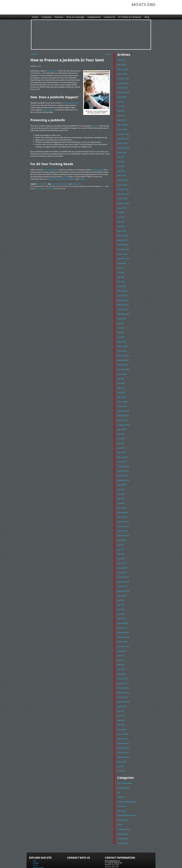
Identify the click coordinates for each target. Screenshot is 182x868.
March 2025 (122, 118)
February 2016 (123, 608)
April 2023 (121, 222)
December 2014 (123, 671)
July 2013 (121, 747)
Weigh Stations (123, 822)
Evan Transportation (51, 169)
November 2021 (123, 298)
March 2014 (122, 711)
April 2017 (121, 545)
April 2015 (121, 653)
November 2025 (123, 82)
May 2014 (121, 702)
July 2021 (121, 316)
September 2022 (123, 253)
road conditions (48, 109)
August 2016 (122, 581)
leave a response (40, 188)
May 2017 (121, 540)
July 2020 (121, 370)
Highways (121, 777)
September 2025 (123, 91)
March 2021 (122, 334)
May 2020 (121, 379)
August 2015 (122, 635)
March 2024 (122, 172)
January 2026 (122, 73)
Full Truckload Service (123, 860)
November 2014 (123, 675)
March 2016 (122, 603)
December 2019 (123, 401)
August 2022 (122, 258)
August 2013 (122, 742)
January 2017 (122, 558)
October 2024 (122, 141)
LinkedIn (72, 178)
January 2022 (122, 289)
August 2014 (122, 689)
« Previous (34, 54)
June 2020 (121, 374)
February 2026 (123, 69)
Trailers (120, 804)
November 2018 (123, 460)
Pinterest (65, 178)
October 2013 (122, 734)
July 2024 (121, 154)
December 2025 (123, 78)
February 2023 (123, 231)
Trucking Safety (41, 183)
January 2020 (122, 397)
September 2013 (123, 738)
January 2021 (122, 343)
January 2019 (122, 451)
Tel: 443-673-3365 (110, 847)
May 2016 (121, 594)
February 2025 (123, 123)
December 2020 (123, 347)
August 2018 (122, 473)
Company (46, 17)
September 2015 (123, 630)
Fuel (119, 773)
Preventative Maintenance (127, 781)
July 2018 (121, 478)
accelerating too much (71, 103)
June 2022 (121, 267)
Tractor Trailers (123, 799)
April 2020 (121, 383)
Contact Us (109, 17)
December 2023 (123, 186)
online (65, 176)
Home (35, 17)
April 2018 (121, 491)
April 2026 (121, 60)
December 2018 (123, 455)
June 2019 (121, 428)
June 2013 (121, 751)
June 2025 (121, 105)
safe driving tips (62, 183)
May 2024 (121, 163)
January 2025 (122, 127)
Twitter (58, 178)
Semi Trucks (122, 790)
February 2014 (123, 715)
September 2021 (123, 307)
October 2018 (122, 464)
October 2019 (122, 410)
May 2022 (121, 271)
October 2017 (122, 518)
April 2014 (121, 707)
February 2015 (123, 662)
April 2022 (121, 275)
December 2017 (123, 509)
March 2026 (122, 64)
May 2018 (121, 487)
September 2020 (123, 361)
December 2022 (123, 240)
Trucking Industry (124, 808)
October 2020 (122, 356)
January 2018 (122, 504)
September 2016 (123, 576)
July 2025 (121, 100)
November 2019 (123, 406)
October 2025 (122, 87)
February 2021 (123, 338)
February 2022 (123, 284)
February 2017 (123, 554)
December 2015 (123, 617)
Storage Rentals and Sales (127, 795)
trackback (50, 188)
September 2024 (123, 145)
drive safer (95, 125)
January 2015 (122, 666)
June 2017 (121, 536)
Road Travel (122, 786)
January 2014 (122, 720)
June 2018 (121, 482)
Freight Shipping (123, 768)
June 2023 (121, 213)
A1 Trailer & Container (130, 17)
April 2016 (121, 599)
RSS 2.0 (103, 186)
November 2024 (123, 136)
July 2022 (121, 262)
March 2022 (122, 280)
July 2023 (121, 208)
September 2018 (123, 469)
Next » (108, 54)
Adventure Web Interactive (120, 866)
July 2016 (121, 585)
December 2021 (123, 294)
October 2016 (122, 572)
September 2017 (123, 522)
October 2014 (122, 680)
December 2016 (123, 563)
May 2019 (121, 433)
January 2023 (122, 235)
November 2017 (123, 514)
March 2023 (122, 226)
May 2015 (121, 648)
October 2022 (122, 249)
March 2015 (122, 657)
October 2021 (122, 302)
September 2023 (123, 199)
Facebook (51, 178)
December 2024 (123, 132)
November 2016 (123, 567)
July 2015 (121, 639)
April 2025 (121, 114)
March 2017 (122, 549)
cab (41, 73)
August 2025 (122, 96)
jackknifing (53, 183)
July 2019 (121, 424)
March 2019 (122, 442)
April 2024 (121, 168)
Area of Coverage (75, 17)
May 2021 (121, 325)
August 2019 (122, 419)
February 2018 (123, 500)
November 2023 (123, 190)
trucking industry (97, 169)
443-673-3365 (143, 5)
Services (59, 17)
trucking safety (74, 183)
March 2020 (122, 388)
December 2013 (123, 725)
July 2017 (121, 531)
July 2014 (121, 693)
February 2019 (123, 446)
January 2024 (122, 181)
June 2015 (121, 644)
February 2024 (123, 177)
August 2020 (122, 365)
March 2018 (122, 495)
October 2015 (122, 626)
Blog (147, 17)
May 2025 (121, 109)
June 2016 (121, 590)
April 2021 (121, 329)
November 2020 (123, 352)
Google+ (82, 178)
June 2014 (121, 698)
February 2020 (123, 392)
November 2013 (123, 729)
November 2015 (123, 621)
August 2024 (122, 150)
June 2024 (121, 159)
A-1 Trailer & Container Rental (105, 860)
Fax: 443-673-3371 (111, 849)
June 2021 (121, 320)
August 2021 (122, 311)
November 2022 (123, 244)
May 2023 (121, 217)
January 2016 (122, 612)
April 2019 (121, 437)
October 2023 (122, 195)
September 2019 (123, 415)
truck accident (52, 71)
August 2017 (122, 527)
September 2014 (123, 684)
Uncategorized (123, 817)
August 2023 (122, 204)
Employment (94, 17)
